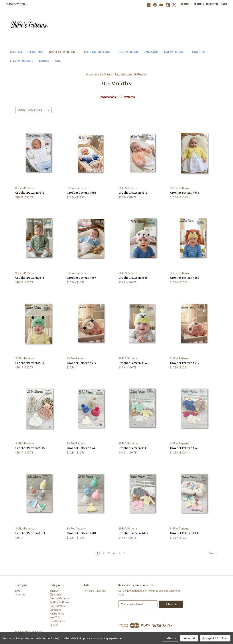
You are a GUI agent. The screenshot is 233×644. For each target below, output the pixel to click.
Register (212, 4)
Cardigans (151, 52)
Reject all (189, 638)
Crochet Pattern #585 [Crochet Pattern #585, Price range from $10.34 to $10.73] (185, 193)
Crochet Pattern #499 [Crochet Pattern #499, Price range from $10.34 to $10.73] (133, 533)
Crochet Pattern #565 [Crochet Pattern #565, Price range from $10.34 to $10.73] (133, 278)
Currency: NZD (17, 4)
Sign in (198, 4)
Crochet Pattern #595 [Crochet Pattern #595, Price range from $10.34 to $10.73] (30, 193)
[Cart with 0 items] (224, 4)
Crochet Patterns (64, 52)
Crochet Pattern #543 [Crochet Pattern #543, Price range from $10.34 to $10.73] (82, 448)
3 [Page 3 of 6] (109, 553)
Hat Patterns (175, 52)
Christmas (36, 52)
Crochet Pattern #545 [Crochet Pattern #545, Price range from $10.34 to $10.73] (30, 448)
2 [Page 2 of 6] (104, 553)
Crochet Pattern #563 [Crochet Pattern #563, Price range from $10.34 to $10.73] (185, 278)
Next (213, 553)
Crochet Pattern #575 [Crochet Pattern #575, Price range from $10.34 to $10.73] (30, 278)
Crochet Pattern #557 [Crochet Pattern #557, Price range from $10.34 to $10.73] (133, 363)
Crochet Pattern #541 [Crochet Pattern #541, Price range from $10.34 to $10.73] (133, 448)
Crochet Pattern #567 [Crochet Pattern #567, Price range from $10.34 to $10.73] (81, 278)
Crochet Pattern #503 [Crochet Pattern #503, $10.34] (30, 533)
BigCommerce (35, 631)
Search (185, 4)
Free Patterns (22, 61)
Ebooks (44, 61)
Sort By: (21, 110)
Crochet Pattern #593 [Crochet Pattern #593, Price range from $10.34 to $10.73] (81, 193)
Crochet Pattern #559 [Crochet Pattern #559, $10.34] (81, 363)
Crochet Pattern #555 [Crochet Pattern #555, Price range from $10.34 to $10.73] (185, 363)
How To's (200, 52)
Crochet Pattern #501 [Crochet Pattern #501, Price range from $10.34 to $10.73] (81, 533)
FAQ (57, 61)
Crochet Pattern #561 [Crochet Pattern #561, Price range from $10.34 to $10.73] (30, 363)
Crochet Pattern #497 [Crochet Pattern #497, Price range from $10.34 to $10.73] (185, 533)
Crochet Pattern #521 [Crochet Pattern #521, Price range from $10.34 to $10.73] (184, 448)
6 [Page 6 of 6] (125, 553)
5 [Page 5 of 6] (119, 553)
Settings (170, 638)
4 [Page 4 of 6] (114, 553)
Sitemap (20, 595)
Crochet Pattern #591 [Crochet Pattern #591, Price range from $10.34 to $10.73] (133, 193)
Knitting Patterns (99, 52)
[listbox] (39, 110)
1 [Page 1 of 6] (97, 553)
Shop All (16, 52)
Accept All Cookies (215, 638)
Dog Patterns (128, 52)
